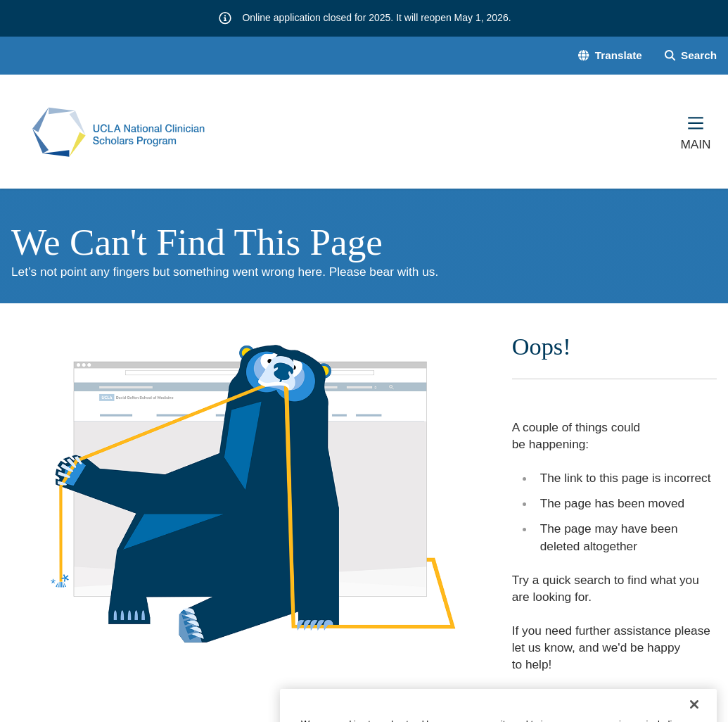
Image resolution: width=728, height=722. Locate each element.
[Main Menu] (696, 132)
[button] (610, 55)
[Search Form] (691, 55)
